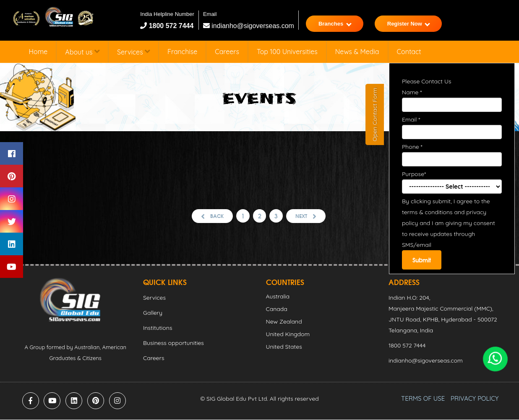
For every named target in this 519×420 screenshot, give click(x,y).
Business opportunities (173, 343)
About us (82, 52)
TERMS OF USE (423, 399)
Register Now (409, 24)
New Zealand (284, 322)
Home (38, 52)
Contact (409, 52)
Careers (227, 52)
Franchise (182, 52)
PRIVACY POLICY (475, 399)
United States (284, 347)
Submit (422, 260)
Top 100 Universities (287, 52)
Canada (277, 309)
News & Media (357, 52)
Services (133, 52)
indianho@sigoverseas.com (249, 26)
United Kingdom (288, 334)
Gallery (153, 313)
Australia (278, 297)
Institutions (158, 328)
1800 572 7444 (170, 26)
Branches (335, 24)
